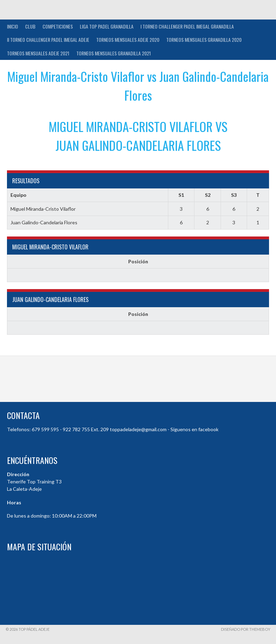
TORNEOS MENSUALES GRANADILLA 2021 (114, 53)
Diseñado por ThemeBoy (246, 629)
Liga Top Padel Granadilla (107, 26)
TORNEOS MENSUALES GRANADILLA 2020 (204, 40)
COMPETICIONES (58, 26)
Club (30, 26)
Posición (138, 261)
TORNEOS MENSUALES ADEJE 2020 (128, 40)
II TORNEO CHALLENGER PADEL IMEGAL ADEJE (48, 40)
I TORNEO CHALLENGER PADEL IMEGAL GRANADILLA (187, 26)
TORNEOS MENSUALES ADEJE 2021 (38, 53)
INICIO (13, 26)
